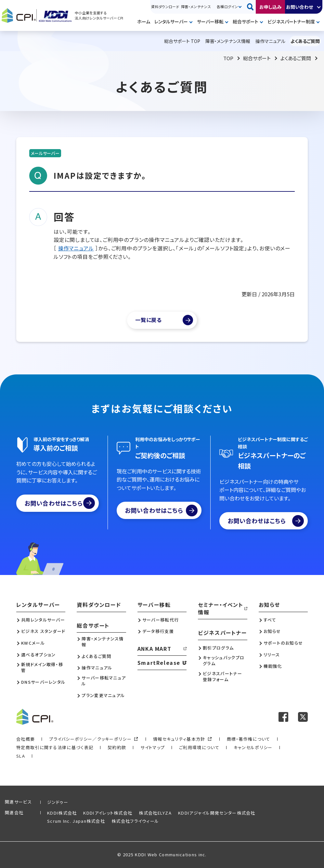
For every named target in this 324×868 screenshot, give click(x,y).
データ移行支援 (158, 631)
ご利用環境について (199, 747)
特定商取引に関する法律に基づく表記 (55, 747)
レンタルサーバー (171, 21)
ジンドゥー (58, 802)
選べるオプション (38, 655)
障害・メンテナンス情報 (103, 642)
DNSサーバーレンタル (43, 682)
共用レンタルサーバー (43, 620)
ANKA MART (154, 649)
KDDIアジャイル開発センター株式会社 (217, 813)
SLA (21, 756)
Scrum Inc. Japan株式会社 (76, 821)
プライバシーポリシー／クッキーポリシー (90, 739)
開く (319, 7)
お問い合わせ (299, 7)
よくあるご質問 (296, 58)
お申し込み (270, 7)
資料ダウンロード (165, 7)
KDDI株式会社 (62, 813)
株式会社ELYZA (155, 813)
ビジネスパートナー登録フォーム (222, 677)
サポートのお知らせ (283, 643)
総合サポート (246, 21)
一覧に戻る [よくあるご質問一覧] (149, 320)
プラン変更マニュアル (103, 695)
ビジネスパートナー (222, 633)
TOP (228, 58)
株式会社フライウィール (135, 821)
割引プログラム (218, 648)
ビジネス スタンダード (43, 631)
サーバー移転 (210, 21)
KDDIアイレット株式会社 (108, 813)
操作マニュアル (76, 248)
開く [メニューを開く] (192, 22)
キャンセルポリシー (253, 747)
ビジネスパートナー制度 (291, 21)
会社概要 (26, 739)
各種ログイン (227, 7)
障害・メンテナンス (196, 7)
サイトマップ (153, 747)
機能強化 (273, 666)
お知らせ (269, 605)
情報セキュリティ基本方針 (179, 739)
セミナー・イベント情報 (220, 608)
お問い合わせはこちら (60, 503)
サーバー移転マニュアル (104, 681)
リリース (272, 655)
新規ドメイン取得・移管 (42, 667)
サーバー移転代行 (161, 620)
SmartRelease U (162, 663)
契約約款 (117, 747)
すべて (270, 620)
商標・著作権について (249, 739)
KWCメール (33, 643)
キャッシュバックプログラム (224, 661)
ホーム (144, 21)
